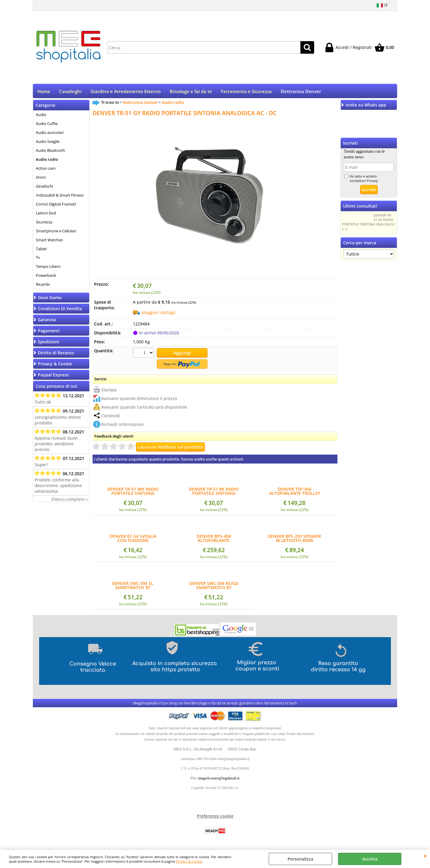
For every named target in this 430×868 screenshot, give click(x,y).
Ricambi (43, 286)
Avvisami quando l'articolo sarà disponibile (144, 408)
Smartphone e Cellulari (56, 233)
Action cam (46, 170)
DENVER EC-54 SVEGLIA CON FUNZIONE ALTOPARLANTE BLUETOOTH (133, 540)
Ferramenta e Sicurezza (246, 92)
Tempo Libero (48, 268)
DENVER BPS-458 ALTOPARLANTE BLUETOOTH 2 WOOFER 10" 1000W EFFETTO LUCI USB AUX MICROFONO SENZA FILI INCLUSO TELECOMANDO (214, 540)
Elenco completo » (70, 501)
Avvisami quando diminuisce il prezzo (139, 400)
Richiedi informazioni (123, 425)
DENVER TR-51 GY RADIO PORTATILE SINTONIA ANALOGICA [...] (368, 224)
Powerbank (46, 277)
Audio (41, 117)
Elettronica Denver (301, 92)
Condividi (111, 417)
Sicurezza (44, 224)
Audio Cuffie (47, 126)
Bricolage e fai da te (191, 92)
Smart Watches (49, 242)
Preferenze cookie (215, 817)
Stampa (109, 391)
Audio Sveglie (48, 143)
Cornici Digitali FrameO (56, 206)
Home (44, 92)
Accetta (370, 859)
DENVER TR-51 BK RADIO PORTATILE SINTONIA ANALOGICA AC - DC (214, 493)
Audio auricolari (50, 135)
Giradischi (44, 188)
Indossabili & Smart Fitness (60, 197)
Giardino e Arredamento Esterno (126, 92)
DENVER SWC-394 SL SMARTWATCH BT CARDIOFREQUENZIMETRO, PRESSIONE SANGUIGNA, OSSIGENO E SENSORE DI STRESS (133, 587)
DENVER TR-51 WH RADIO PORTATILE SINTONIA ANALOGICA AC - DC (133, 493)
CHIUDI (425, 856)
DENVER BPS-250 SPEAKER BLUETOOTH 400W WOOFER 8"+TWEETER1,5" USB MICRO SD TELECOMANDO (294, 540)
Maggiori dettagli (159, 315)
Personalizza (300, 859)
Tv (38, 260)
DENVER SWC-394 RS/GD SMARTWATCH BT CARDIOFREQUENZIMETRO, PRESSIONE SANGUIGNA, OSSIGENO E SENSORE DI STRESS (214, 587)
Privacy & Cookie (189, 861)
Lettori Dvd (46, 215)
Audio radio (47, 161)
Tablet (41, 251)
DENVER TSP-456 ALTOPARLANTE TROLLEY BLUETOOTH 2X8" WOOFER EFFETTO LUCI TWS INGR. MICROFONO (295, 493)
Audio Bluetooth (50, 152)
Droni (41, 179)
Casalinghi (70, 92)
